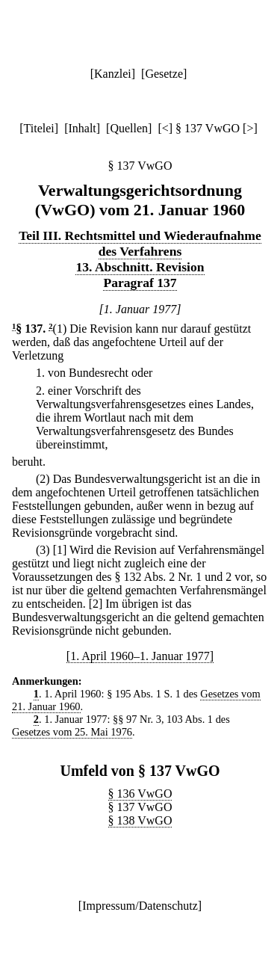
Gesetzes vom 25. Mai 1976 (72, 732)
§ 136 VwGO (140, 793)
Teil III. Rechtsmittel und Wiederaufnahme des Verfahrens (140, 243)
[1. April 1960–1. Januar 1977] (140, 656)
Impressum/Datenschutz (140, 906)
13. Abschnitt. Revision (140, 267)
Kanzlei (113, 74)
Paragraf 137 (140, 283)
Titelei (39, 128)
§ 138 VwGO (140, 820)
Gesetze (164, 74)
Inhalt (82, 128)
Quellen (129, 128)
